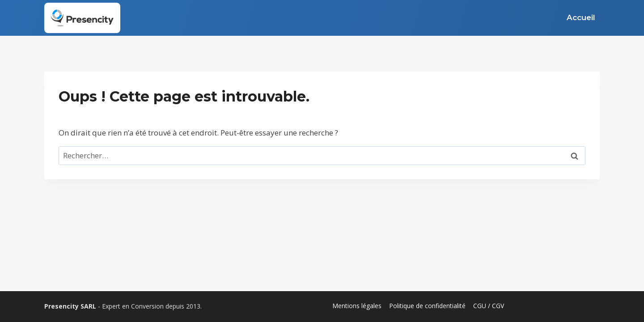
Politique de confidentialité (427, 306)
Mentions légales (357, 306)
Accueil (581, 17)
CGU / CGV (489, 306)
